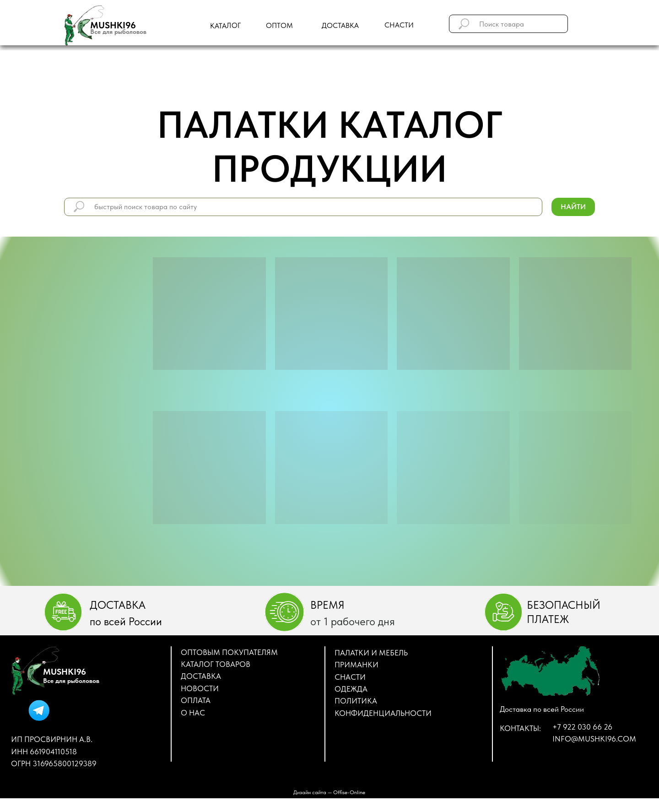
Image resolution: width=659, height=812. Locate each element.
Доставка (201, 676)
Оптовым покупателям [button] (229, 652)
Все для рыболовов (118, 32)
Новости (200, 688)
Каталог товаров (216, 664)
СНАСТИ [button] (350, 677)
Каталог (225, 26)
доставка (340, 25)
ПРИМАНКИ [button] (357, 665)
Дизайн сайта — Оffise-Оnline (329, 792)
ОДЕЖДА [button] (351, 689)
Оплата (196, 700)
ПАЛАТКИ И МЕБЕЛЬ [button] (371, 653)
